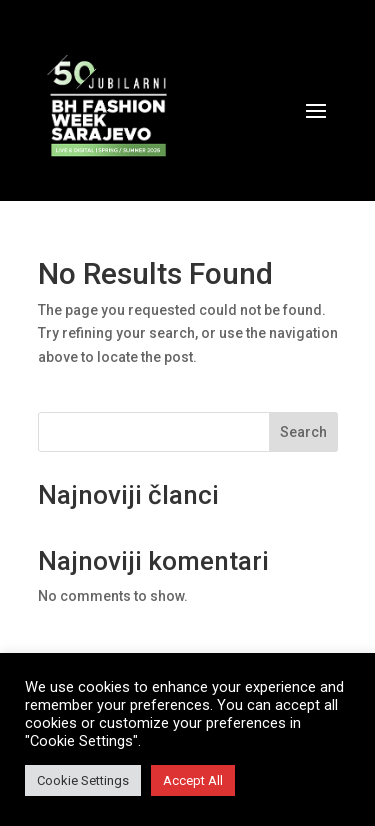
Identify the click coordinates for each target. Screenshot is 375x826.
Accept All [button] (193, 780)
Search (303, 432)
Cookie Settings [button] (83, 780)
